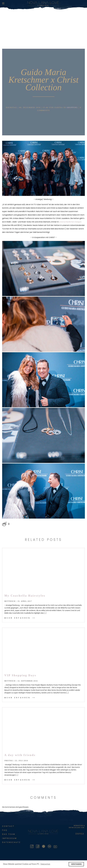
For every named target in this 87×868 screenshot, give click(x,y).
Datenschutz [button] (45, 864)
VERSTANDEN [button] (76, 864)
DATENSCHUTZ (11, 842)
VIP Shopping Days (20, 675)
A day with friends (20, 755)
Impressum (9, 838)
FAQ (5, 830)
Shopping (72, 107)
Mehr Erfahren (17, 618)
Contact (8, 826)
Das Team (9, 834)
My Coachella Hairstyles (25, 596)
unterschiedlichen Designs (70, 222)
